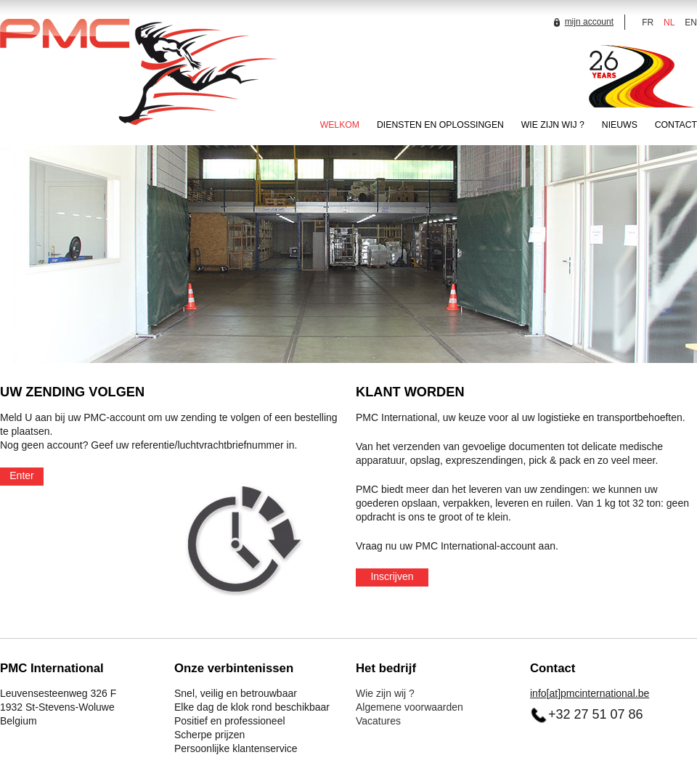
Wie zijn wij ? (385, 693)
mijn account (582, 22)
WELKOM (340, 125)
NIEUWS (620, 125)
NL (669, 23)
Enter (21, 475)
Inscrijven (392, 576)
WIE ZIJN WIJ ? (553, 125)
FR (648, 23)
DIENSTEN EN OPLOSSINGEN (440, 125)
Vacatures (378, 721)
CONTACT (676, 125)
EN (691, 23)
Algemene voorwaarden (409, 707)
